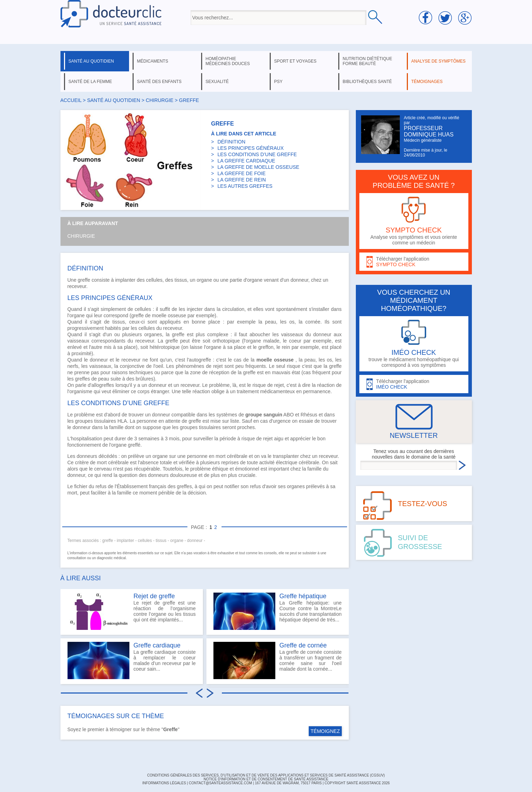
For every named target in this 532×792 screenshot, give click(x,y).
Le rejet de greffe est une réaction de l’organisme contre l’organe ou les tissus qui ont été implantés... (132, 611)
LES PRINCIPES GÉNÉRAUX (250, 148)
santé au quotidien (91, 61)
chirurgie (160, 100)
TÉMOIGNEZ (325, 731)
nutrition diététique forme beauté (368, 61)
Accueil (71, 100)
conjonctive (132, 366)
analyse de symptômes (438, 61)
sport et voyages (296, 61)
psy (278, 82)
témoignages (427, 82)
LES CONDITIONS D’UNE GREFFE (257, 154)
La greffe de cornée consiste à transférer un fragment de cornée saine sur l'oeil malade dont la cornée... (278, 660)
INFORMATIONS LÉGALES (164, 783)
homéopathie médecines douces (228, 61)
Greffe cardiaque (157, 645)
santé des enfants (159, 82)
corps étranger (153, 391)
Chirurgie (81, 236)
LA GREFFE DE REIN (242, 180)
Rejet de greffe (154, 596)
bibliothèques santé (367, 82)
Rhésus (309, 415)
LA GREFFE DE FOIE (241, 173)
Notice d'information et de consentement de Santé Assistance (266, 779)
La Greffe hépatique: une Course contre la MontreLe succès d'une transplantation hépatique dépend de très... (278, 611)
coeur (295, 341)
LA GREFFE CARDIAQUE (246, 161)
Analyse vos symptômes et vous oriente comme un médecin (414, 221)
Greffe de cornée (303, 645)
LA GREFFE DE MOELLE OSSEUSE (258, 167)
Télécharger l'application (414, 262)
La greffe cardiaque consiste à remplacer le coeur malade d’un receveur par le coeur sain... (132, 660)
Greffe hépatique (303, 596)
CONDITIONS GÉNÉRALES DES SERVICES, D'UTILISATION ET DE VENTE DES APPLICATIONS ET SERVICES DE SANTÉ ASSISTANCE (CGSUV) (266, 775)
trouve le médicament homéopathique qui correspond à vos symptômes (414, 344)
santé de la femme (90, 82)
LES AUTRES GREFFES (245, 186)
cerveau (103, 469)
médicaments (153, 61)
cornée (313, 322)
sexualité (217, 82)
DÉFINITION (231, 142)
